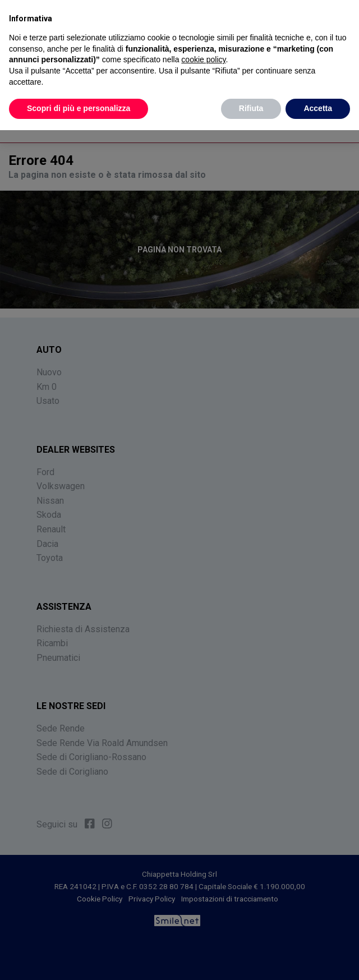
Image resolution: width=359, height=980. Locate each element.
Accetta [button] (318, 108)
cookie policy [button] (203, 59)
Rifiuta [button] (251, 108)
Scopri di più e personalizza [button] (79, 108)
